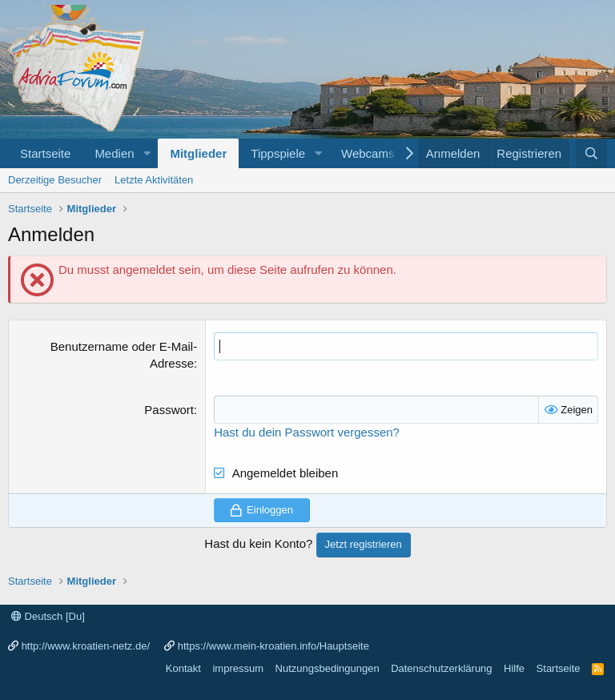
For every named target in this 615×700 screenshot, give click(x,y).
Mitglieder (198, 153)
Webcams (368, 153)
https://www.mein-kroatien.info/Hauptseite (273, 646)
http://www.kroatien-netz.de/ (86, 646)
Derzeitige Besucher (55, 180)
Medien (114, 153)
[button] (147, 153)
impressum (238, 668)
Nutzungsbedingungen (328, 668)
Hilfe (514, 668)
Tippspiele (278, 153)
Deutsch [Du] (48, 616)
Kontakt (183, 668)
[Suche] (591, 153)
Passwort (169, 410)
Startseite (45, 153)
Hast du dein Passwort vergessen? (307, 432)
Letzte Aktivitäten (154, 180)
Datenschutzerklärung (441, 668)
